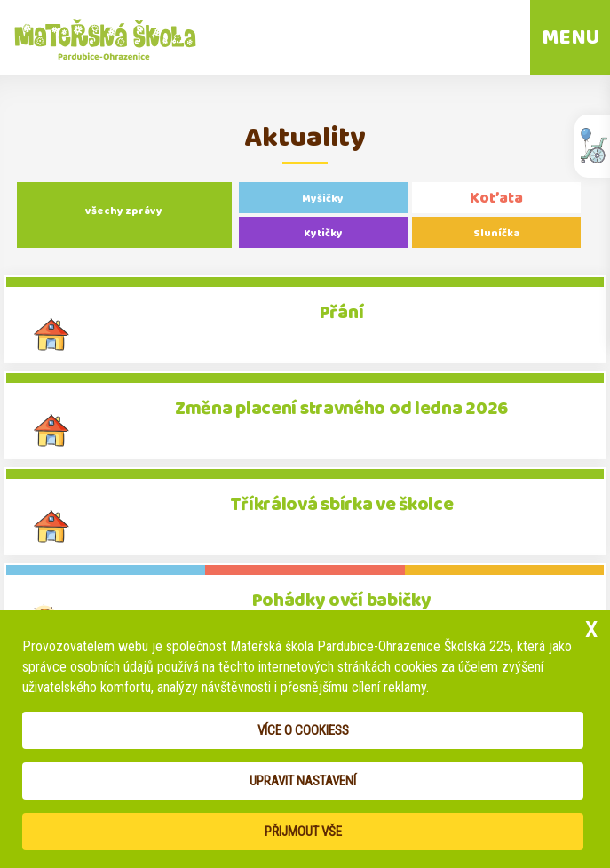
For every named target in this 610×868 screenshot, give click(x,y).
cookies (416, 667)
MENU (570, 37)
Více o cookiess (303, 730)
